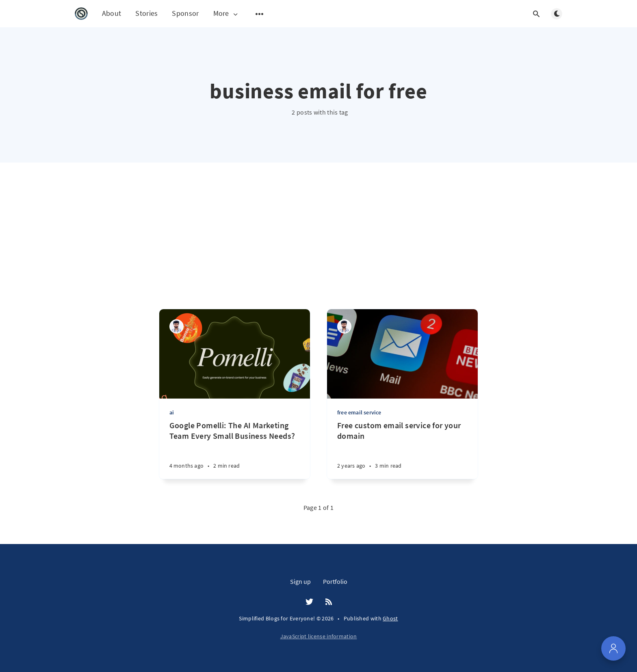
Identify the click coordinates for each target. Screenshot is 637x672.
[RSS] (329, 602)
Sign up (300, 581)
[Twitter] (309, 602)
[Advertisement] (318, 248)
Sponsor (185, 13)
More (226, 14)
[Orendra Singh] (177, 326)
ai (172, 412)
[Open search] (536, 14)
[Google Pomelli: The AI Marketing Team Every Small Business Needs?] (235, 450)
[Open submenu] (260, 14)
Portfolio (335, 581)
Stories (146, 13)
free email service (359, 412)
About (112, 13)
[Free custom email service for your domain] (402, 450)
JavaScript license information (319, 636)
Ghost (390, 618)
